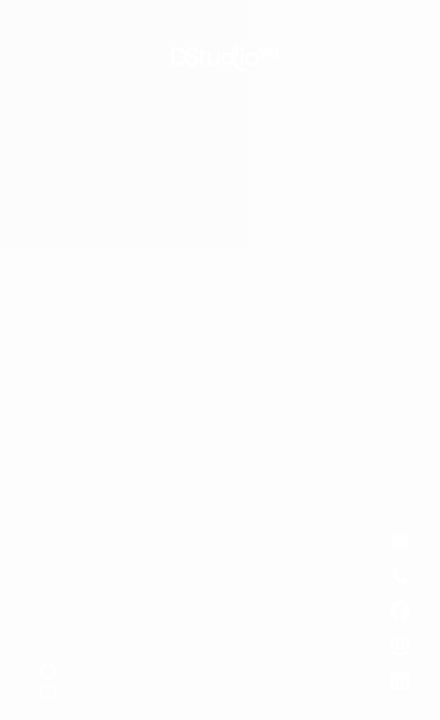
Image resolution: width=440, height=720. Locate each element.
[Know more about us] (400, 611)
